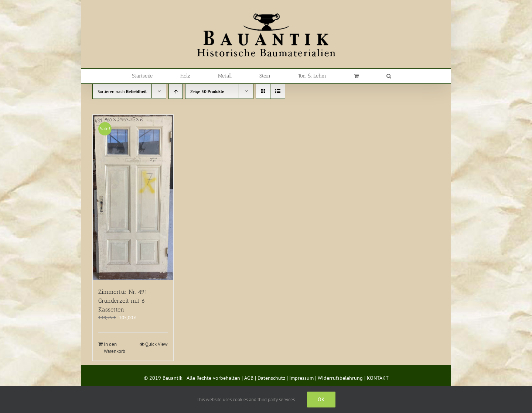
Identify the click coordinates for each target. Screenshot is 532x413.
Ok (321, 399)
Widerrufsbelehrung (340, 378)
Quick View (156, 344)
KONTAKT (378, 378)
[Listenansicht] (278, 91)
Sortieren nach (122, 91)
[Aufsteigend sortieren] (176, 91)
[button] (389, 76)
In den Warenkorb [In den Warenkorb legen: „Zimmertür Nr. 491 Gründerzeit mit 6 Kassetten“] (115, 348)
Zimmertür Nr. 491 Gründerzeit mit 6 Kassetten (123, 301)
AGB (249, 378)
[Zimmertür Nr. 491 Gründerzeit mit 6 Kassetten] (133, 197)
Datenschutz (271, 378)
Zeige (207, 91)
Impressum (301, 378)
